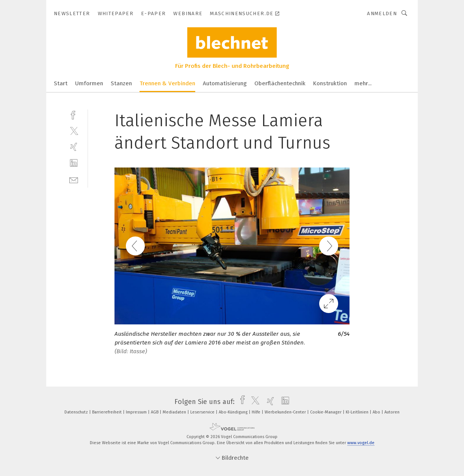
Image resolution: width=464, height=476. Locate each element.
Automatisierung (225, 83)
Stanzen (121, 83)
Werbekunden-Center (286, 412)
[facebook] (74, 114)
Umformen (89, 83)
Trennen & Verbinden (167, 83)
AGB (155, 412)
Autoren (392, 412)
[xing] (74, 147)
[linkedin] (74, 163)
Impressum (137, 412)
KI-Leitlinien (358, 412)
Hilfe (257, 412)
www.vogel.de (361, 443)
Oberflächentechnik (280, 83)
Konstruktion (330, 83)
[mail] (74, 179)
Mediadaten (175, 412)
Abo (377, 412)
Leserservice (203, 412)
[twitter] (74, 131)
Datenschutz (77, 412)
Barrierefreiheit (107, 412)
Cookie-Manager (326, 412)
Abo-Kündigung (234, 412)
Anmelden (382, 13)
